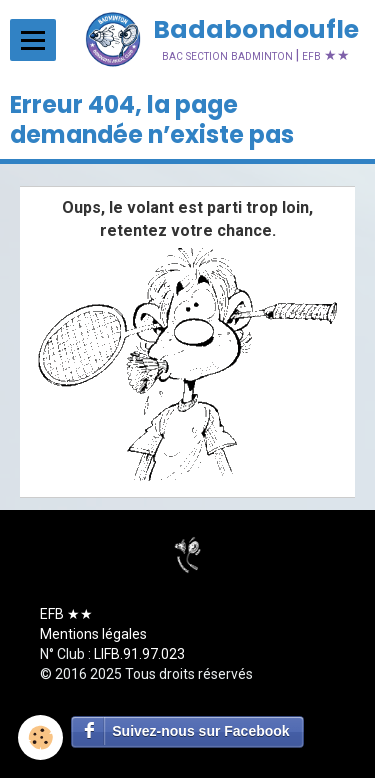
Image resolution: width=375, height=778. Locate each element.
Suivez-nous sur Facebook (200, 731)
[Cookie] (40, 737)
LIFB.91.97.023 (139, 654)
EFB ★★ (66, 614)
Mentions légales (93, 634)
